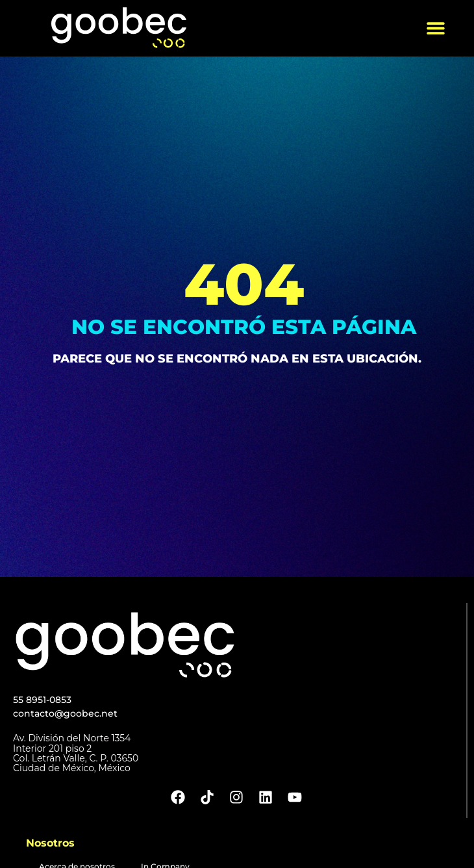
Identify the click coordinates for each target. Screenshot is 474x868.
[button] (436, 28)
